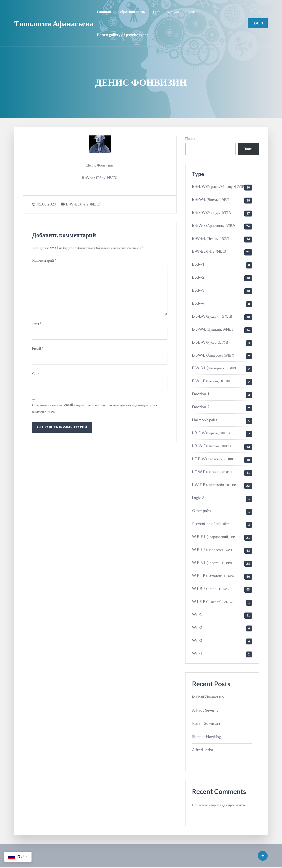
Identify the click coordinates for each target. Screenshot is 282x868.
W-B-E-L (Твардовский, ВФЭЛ (216, 537)
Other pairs (202, 511)
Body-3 (198, 290)
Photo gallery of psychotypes (123, 35)
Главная (104, 12)
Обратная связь (132, 12)
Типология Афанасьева (54, 23)
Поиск (190, 138)
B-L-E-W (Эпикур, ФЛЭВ (212, 212)
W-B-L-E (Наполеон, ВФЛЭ (213, 550)
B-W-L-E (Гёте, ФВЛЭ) (84, 204)
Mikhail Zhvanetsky (208, 697)
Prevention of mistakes (211, 524)
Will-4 (197, 653)
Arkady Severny (205, 710)
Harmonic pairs (205, 420)
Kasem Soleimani (206, 723)
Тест (156, 12)
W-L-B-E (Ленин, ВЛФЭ (211, 589)
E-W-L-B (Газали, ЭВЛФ (211, 381)
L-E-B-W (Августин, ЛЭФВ (213, 459)
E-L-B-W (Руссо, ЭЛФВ (210, 342)
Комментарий (44, 260)
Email (38, 349)
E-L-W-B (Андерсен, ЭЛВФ (213, 355)
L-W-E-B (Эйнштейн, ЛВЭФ (214, 485)
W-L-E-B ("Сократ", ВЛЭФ (212, 602)
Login (258, 23)
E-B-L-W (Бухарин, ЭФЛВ (212, 316)
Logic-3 (198, 498)
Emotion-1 (201, 394)
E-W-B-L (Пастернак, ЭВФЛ (214, 368)
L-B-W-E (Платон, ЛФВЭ (211, 446)
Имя (37, 325)
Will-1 (197, 614)
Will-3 (197, 640)
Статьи (193, 12)
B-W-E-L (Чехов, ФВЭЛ (211, 238)
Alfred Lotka (203, 750)
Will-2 (197, 627)
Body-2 (198, 277)
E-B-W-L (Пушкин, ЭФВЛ (212, 329)
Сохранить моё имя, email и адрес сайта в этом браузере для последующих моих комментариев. (95, 410)
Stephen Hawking (207, 737)
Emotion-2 (201, 407)
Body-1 (198, 264)
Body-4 (198, 303)
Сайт (36, 375)
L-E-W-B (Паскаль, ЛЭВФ (212, 472)
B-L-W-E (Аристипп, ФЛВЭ (213, 225)
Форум (173, 12)
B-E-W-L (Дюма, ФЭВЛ (211, 199)
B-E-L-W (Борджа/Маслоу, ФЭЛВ (218, 186)
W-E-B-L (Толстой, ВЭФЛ (212, 563)
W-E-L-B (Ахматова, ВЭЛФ (213, 576)
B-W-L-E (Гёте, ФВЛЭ (209, 251)
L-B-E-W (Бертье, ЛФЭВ (211, 433)
